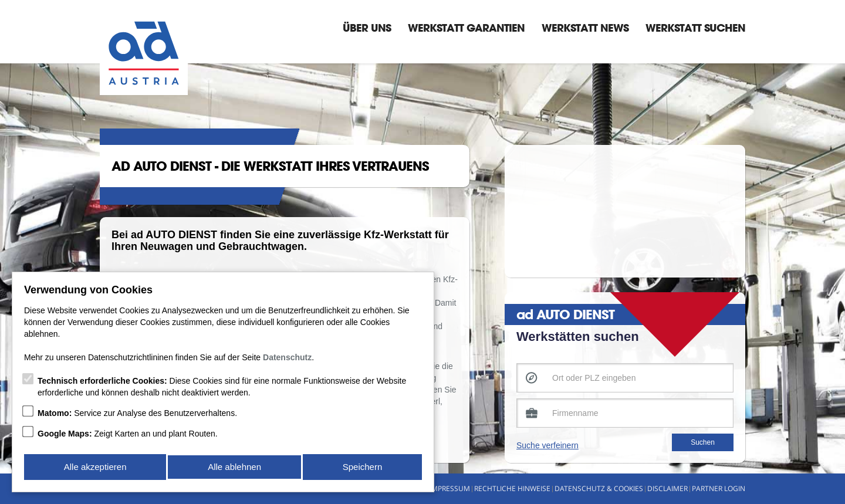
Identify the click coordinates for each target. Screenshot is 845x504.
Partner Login (719, 488)
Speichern (363, 468)
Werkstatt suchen (695, 28)
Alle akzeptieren (95, 468)
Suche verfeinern (547, 445)
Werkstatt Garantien (466, 28)
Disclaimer (667, 488)
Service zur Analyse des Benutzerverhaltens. (137, 415)
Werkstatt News (585, 28)
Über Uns (367, 28)
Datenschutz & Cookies (599, 488)
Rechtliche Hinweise (512, 488)
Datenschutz (287, 360)
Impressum (450, 488)
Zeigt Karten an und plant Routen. (128, 436)
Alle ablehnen (234, 468)
